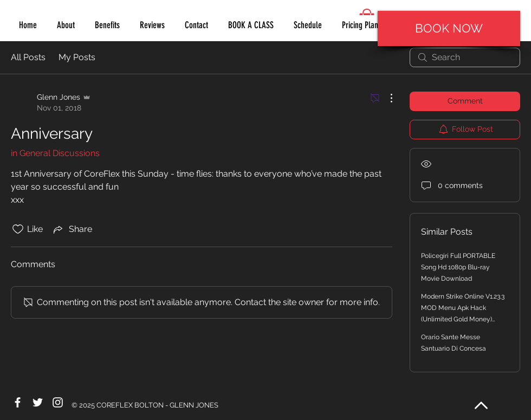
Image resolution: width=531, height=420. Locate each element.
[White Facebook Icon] (18, 402)
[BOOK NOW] (449, 28)
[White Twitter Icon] (38, 402)
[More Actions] (386, 98)
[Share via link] (72, 229)
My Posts (77, 57)
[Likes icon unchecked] (18, 229)
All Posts (28, 57)
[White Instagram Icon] (58, 402)
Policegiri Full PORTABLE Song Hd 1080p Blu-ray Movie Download (458, 267)
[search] (465, 57)
